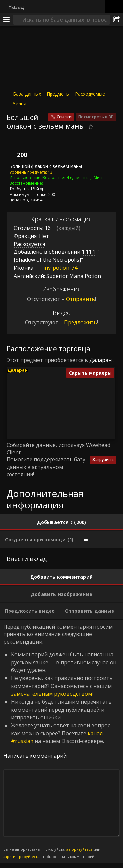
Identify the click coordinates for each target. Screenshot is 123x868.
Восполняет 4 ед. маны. (65, 177)
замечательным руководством (51, 694)
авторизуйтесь (80, 849)
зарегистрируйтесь (21, 857)
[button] (49, 408)
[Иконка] (18, 149)
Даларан (100, 360)
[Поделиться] (116, 20)
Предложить (81, 322)
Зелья (20, 103)
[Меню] (7, 20)
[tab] (61, 522)
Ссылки (64, 117)
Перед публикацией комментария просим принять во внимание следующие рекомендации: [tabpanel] (61, 741)
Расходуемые (90, 94)
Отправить (81, 299)
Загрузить (103, 460)
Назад (16, 7)
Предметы (58, 94)
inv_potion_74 (55, 268)
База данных (27, 94)
